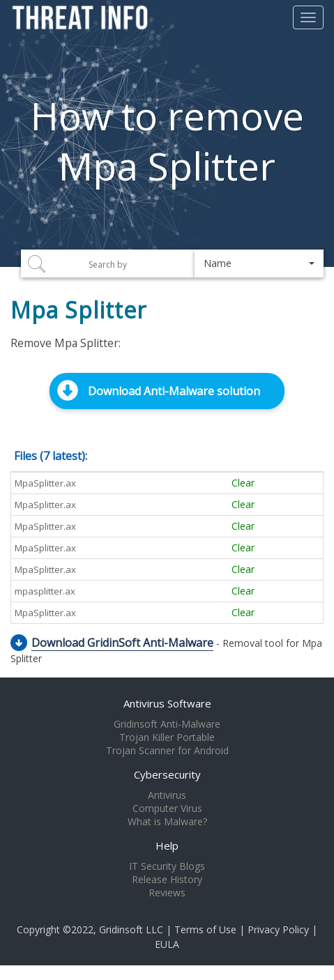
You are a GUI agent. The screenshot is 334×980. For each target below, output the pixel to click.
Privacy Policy (278, 929)
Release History (167, 880)
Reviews (167, 893)
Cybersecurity (167, 774)
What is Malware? (167, 822)
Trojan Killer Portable (167, 737)
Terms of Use (205, 929)
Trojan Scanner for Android (167, 751)
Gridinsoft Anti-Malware (167, 724)
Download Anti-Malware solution (174, 391)
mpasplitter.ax (45, 591)
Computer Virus (167, 809)
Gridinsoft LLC (131, 929)
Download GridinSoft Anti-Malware (122, 643)
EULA (167, 944)
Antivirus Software (167, 703)
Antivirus (167, 795)
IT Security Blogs (167, 866)
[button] (259, 263)
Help (167, 845)
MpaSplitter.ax (45, 483)
